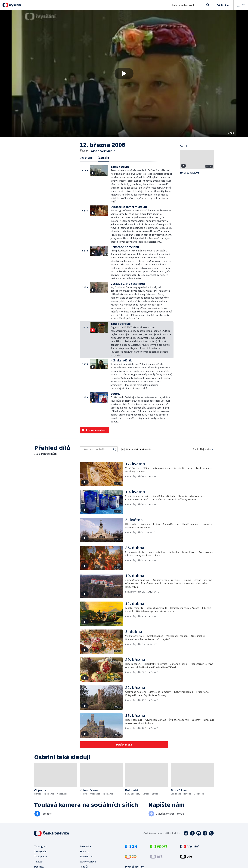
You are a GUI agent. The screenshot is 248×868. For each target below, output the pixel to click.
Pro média (85, 846)
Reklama (85, 851)
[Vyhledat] (115, 449)
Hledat (207, 6)
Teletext (39, 862)
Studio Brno (86, 856)
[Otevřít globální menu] (241, 5)
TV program (41, 846)
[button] (124, 73)
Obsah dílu (86, 158)
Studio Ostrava (88, 862)
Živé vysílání (41, 851)
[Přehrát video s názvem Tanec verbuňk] (124, 73)
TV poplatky (41, 856)
